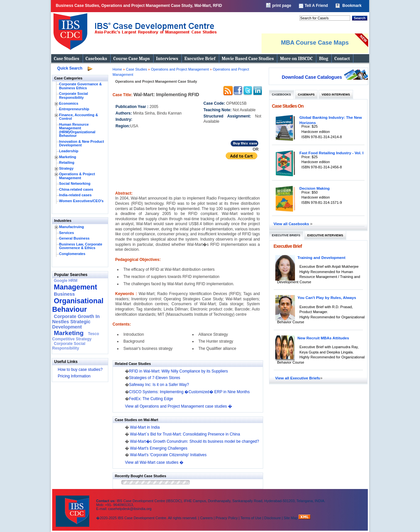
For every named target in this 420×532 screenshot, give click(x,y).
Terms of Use (251, 518)
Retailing (67, 162)
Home (117, 69)
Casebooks (96, 59)
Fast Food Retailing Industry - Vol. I (332, 153)
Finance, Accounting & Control (79, 117)
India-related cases (75, 195)
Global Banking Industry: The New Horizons (331, 120)
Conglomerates (72, 254)
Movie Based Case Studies (248, 59)
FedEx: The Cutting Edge (151, 399)
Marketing (68, 157)
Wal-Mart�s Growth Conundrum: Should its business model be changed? (194, 441)
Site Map (291, 518)
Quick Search (70, 68)
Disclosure (272, 518)
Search (360, 18)
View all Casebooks (292, 224)
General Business (74, 238)
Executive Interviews (325, 235)
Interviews (167, 59)
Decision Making (315, 188)
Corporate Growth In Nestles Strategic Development (76, 322)
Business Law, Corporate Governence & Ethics (81, 246)
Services (66, 233)
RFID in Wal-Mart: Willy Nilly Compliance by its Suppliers (178, 371)
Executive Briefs (286, 235)
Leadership (69, 151)
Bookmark (352, 6)
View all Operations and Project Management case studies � (178, 406)
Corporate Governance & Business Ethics (80, 86)
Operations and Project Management (180, 69)
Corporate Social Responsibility (73, 96)
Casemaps (306, 95)
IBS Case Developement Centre (73, 507)
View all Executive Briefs (298, 378)
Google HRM (66, 281)
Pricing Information (74, 376)
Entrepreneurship (74, 109)
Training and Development (322, 257)
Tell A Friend (316, 6)
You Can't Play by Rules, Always (327, 298)
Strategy (66, 168)
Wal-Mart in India (145, 427)
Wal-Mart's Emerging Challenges (159, 448)
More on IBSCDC (296, 59)
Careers (206, 518)
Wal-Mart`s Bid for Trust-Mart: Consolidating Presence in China (185, 434)
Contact (342, 59)
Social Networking (75, 183)
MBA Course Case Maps (315, 43)
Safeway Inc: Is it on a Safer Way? (159, 385)
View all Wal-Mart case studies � (154, 462)
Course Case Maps (131, 59)
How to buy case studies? (80, 370)
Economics (69, 103)
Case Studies (67, 59)
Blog (324, 59)
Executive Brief (200, 59)
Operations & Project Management (77, 176)
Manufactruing (72, 227)
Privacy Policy (227, 518)
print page (282, 6)
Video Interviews (336, 95)
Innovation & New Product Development (82, 143)
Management (75, 287)
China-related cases (76, 189)
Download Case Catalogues (312, 77)
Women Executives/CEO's (81, 201)
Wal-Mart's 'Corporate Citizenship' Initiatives (168, 455)
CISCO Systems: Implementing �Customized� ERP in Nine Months (189, 392)
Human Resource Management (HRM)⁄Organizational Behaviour (77, 130)
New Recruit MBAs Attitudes (323, 338)
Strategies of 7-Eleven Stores (155, 378)
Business (64, 294)
